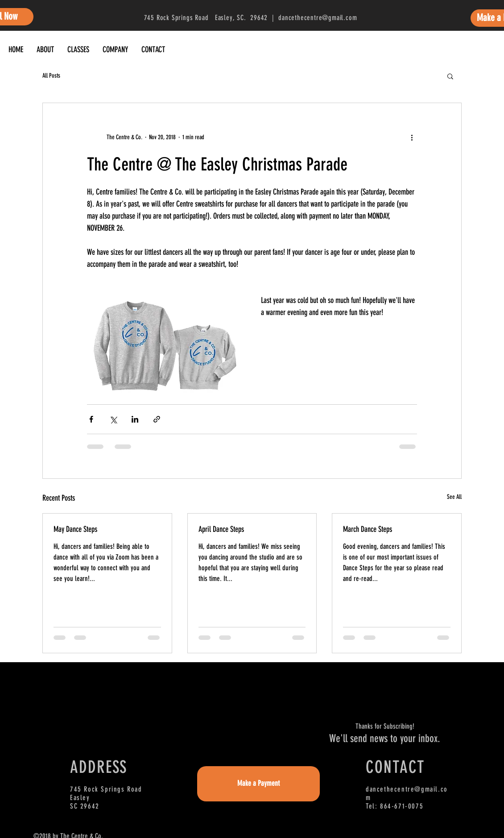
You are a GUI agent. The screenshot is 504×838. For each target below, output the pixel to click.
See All (454, 497)
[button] (450, 76)
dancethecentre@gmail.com (318, 18)
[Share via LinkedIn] (135, 419)
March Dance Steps (368, 529)
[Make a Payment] (258, 784)
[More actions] (412, 137)
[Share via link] (157, 419)
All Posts (51, 76)
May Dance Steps (75, 529)
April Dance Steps (221, 529)
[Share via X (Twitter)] (113, 419)
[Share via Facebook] (91, 419)
